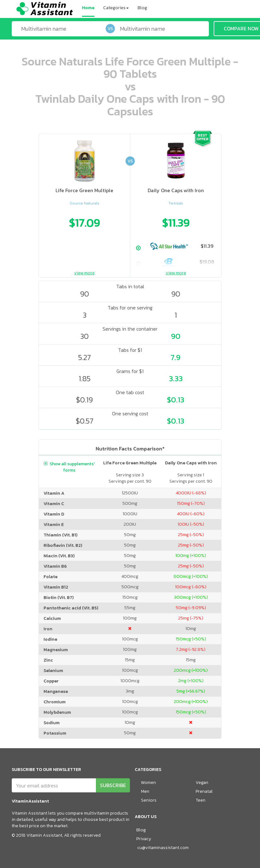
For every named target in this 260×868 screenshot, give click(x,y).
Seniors (149, 800)
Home (88, 8)
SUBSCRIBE (113, 785)
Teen (201, 800)
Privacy (144, 839)
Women (148, 782)
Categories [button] (116, 8)
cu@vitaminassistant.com (163, 848)
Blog (142, 8)
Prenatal (204, 791)
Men (145, 791)
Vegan (202, 782)
